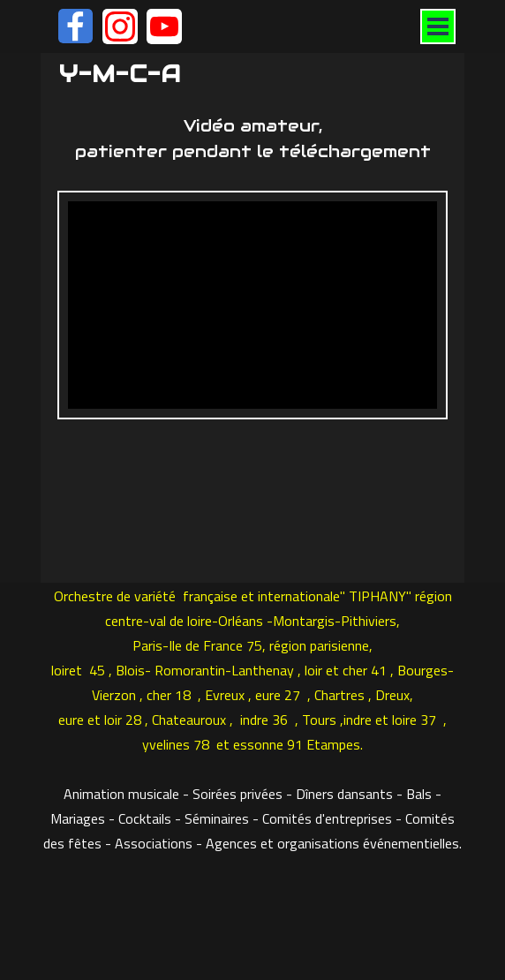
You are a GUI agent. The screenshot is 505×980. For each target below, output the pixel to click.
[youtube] (164, 26)
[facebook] (75, 26)
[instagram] (120, 26)
